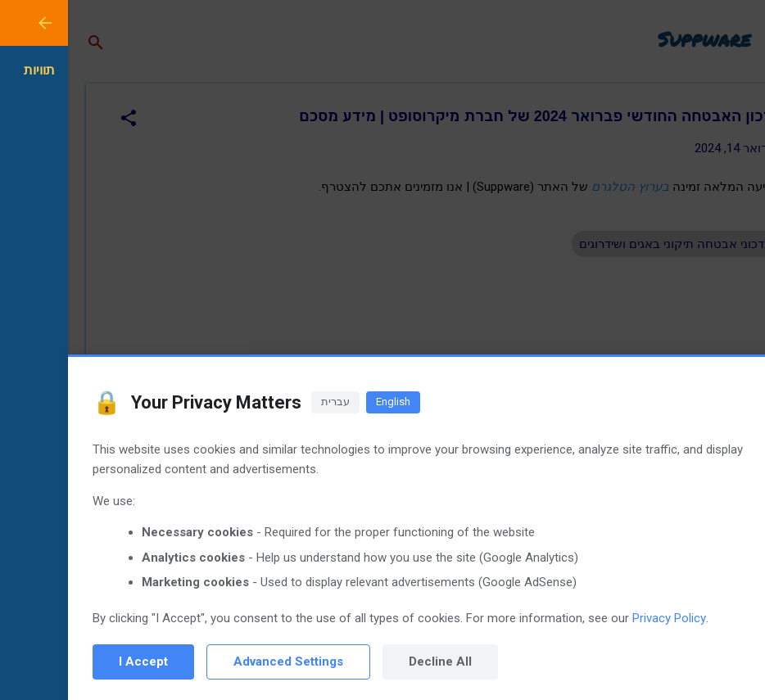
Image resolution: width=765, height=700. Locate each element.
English (325, 402)
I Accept (75, 662)
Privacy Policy (601, 618)
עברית (267, 402)
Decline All (372, 662)
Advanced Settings (220, 662)
